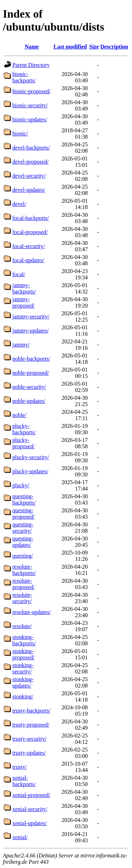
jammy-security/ (31, 316)
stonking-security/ (23, 668)
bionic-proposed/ (31, 91)
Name (32, 47)
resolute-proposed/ (23, 584)
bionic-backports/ (24, 77)
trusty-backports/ (31, 711)
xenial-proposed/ (31, 795)
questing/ (23, 556)
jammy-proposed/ (23, 302)
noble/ (19, 415)
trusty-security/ (29, 739)
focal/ (19, 274)
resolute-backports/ (24, 570)
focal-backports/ (31, 218)
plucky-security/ (31, 457)
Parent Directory (31, 65)
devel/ (19, 204)
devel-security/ (29, 176)
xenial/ (20, 837)
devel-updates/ (29, 190)
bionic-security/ (30, 105)
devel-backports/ (31, 148)
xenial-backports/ (24, 781)
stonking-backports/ (24, 640)
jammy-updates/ (30, 331)
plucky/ (21, 485)
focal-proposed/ (30, 232)
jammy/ (21, 345)
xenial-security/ (30, 809)
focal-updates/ (28, 260)
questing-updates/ (23, 542)
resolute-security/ (22, 598)
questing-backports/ (24, 499)
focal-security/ (29, 246)
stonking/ (23, 696)
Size (94, 47)
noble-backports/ (31, 359)
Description (114, 47)
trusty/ (20, 767)
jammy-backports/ (24, 288)
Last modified (70, 47)
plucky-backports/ (24, 429)
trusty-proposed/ (31, 725)
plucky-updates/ (30, 471)
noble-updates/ (29, 401)
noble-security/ (29, 387)
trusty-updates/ (29, 753)
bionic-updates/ (30, 119)
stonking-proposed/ (23, 654)
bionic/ (20, 134)
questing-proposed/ (23, 514)
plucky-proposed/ (23, 443)
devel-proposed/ (30, 162)
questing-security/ (23, 528)
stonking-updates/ (23, 682)
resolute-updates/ (32, 612)
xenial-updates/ (30, 823)
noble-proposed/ (31, 373)
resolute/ (22, 626)
